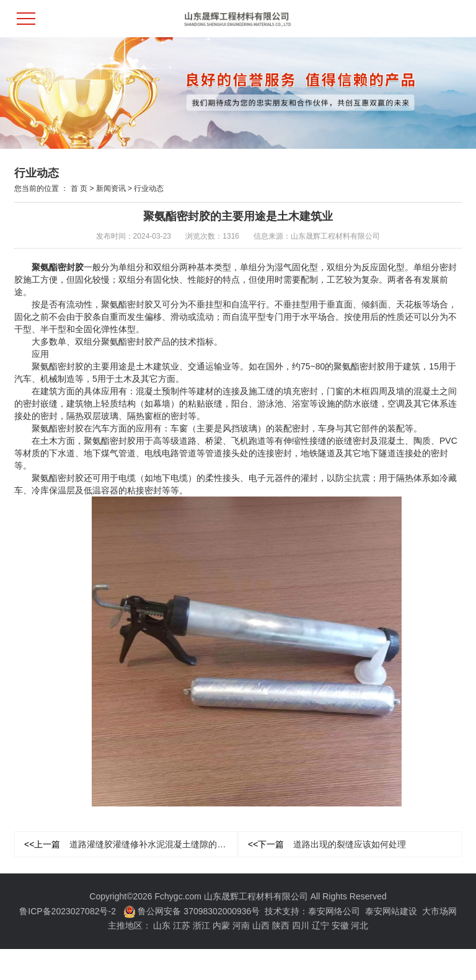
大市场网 (439, 911)
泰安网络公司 (334, 911)
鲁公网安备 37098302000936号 (192, 911)
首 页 (79, 188)
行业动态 (149, 188)
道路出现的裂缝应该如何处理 (327, 844)
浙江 (201, 925)
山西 (261, 925)
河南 (241, 925)
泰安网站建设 (391, 911)
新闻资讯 (111, 188)
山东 (162, 925)
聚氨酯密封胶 (58, 267)
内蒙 (221, 925)
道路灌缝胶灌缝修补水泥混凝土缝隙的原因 (129, 844)
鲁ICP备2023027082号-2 (68, 911)
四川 (301, 925)
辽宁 (320, 925)
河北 (359, 925)
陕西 (281, 925)
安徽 (340, 925)
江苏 (182, 925)
